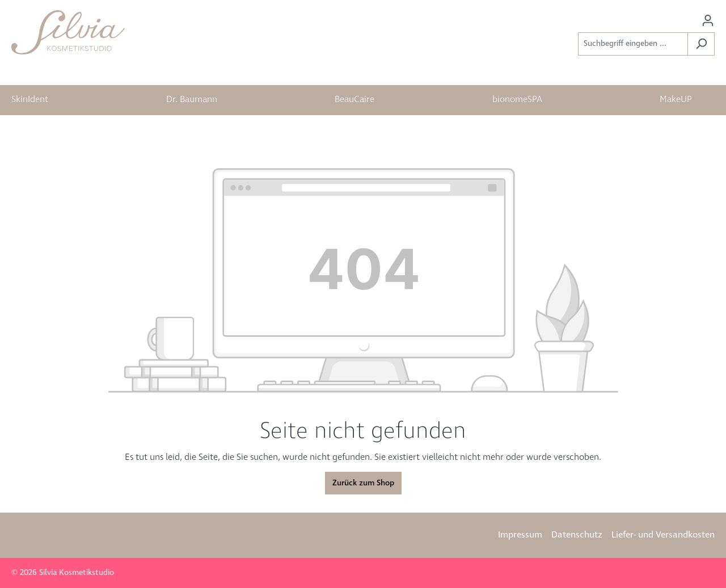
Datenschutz (577, 535)
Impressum (520, 535)
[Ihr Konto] (708, 21)
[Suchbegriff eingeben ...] (633, 44)
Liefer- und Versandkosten (663, 535)
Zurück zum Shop (363, 483)
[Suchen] (701, 44)
